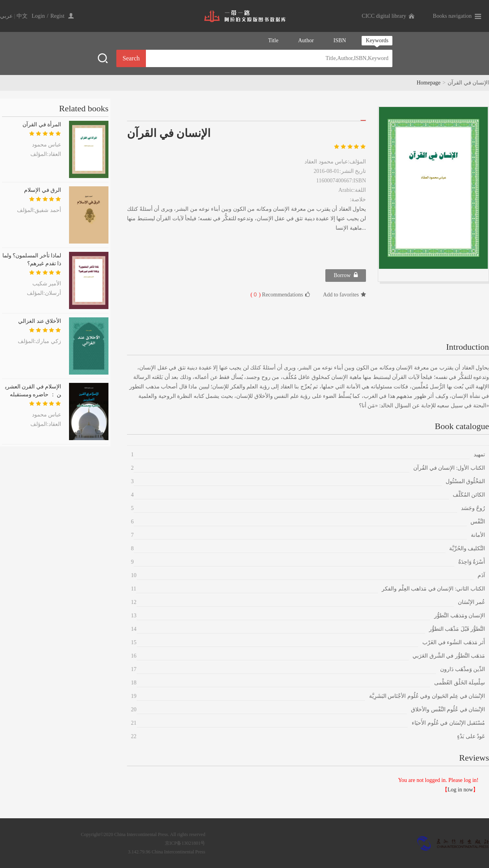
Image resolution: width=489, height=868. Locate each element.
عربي (6, 16)
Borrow (346, 275)
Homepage (428, 83)
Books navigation (452, 16)
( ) (256, 295)
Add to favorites (344, 295)
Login (38, 16)
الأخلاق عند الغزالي (40, 321)
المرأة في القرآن (42, 125)
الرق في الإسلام (43, 190)
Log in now (460, 790)
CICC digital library (384, 16)
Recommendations (280, 294)
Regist (58, 16)
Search (131, 58)
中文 (22, 16)
